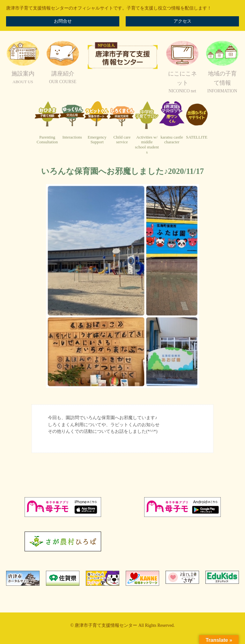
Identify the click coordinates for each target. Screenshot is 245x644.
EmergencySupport (97, 140)
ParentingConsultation (47, 140)
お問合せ (63, 21)
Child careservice (122, 140)
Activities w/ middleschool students (147, 145)
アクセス (182, 21)
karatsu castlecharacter (172, 140)
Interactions (72, 137)
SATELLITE (197, 137)
